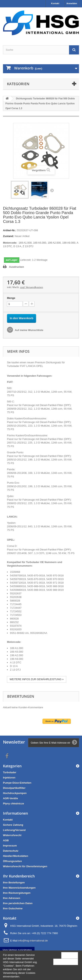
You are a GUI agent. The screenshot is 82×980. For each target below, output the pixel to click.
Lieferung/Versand (14, 830)
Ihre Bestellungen (14, 883)
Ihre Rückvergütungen (17, 893)
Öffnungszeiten (12, 861)
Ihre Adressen (12, 898)
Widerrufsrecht (12, 835)
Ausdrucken (16, 267)
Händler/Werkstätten (16, 856)
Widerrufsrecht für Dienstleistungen (25, 866)
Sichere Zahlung (13, 825)
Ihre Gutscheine (13, 908)
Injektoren (9, 778)
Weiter (52, 190)
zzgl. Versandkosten (32, 287)
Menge (11, 298)
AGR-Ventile (10, 798)
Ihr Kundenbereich (19, 876)
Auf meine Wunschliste (29, 330)
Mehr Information (66, 962)
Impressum (10, 846)
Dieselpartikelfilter (14, 788)
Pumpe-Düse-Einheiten (17, 783)
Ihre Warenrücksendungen (19, 888)
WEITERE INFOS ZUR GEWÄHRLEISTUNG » (37, 679)
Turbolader (10, 772)
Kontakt (55, 3)
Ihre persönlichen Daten (18, 903)
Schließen (70, 955)
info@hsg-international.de (33, 941)
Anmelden (72, 3)
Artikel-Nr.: (10, 230)
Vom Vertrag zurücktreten (17, 950)
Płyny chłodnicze (13, 804)
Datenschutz (11, 851)
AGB (6, 840)
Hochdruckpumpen (15, 793)
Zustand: (8, 236)
